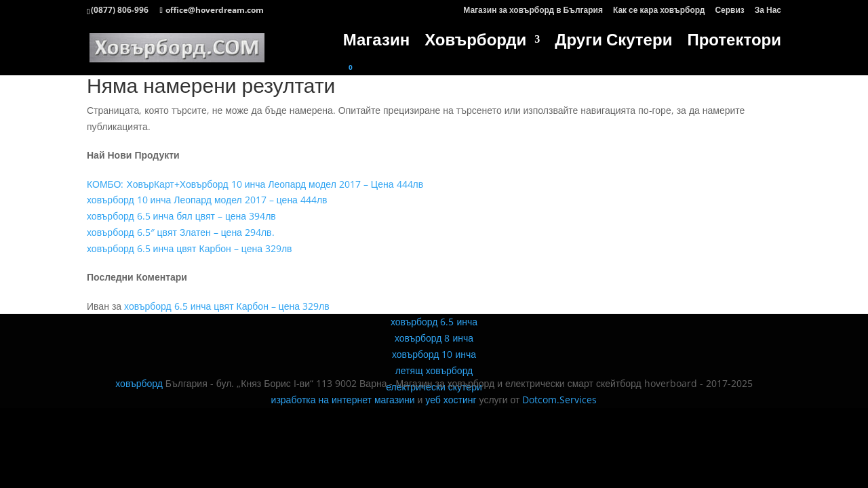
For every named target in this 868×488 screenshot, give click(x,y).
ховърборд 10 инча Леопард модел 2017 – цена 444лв (207, 200)
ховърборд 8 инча (434, 338)
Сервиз (729, 11)
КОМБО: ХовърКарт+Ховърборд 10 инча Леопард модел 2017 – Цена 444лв (255, 184)
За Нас (768, 11)
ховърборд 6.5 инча (434, 322)
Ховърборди (475, 42)
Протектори (734, 42)
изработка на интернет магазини (343, 400)
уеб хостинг (451, 400)
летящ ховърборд (434, 370)
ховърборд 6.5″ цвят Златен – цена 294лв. (181, 232)
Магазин (376, 42)
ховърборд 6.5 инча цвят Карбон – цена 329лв (190, 248)
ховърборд (139, 383)
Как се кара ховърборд (659, 11)
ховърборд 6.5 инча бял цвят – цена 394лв (181, 216)
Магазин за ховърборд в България (533, 11)
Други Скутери (613, 42)
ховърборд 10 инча (434, 354)
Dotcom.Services (559, 400)
